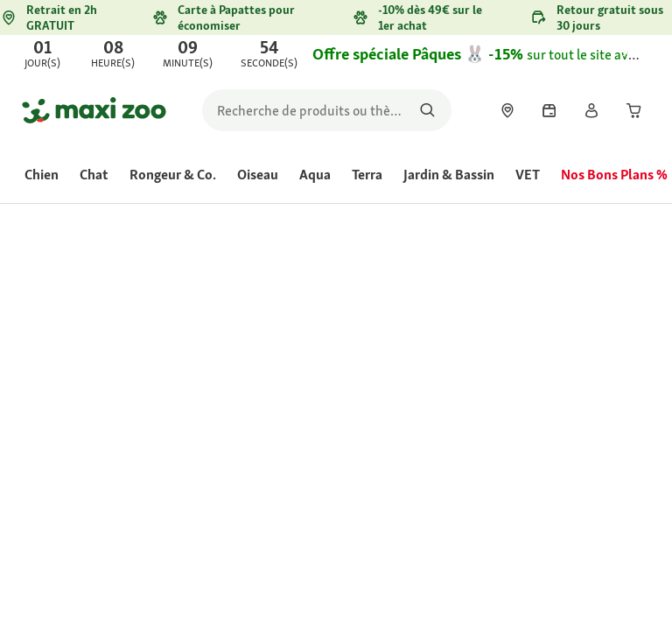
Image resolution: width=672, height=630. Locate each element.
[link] (336, 54)
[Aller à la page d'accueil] (94, 110)
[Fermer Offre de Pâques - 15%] (642, 54)
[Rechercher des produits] (427, 110)
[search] (327, 110)
